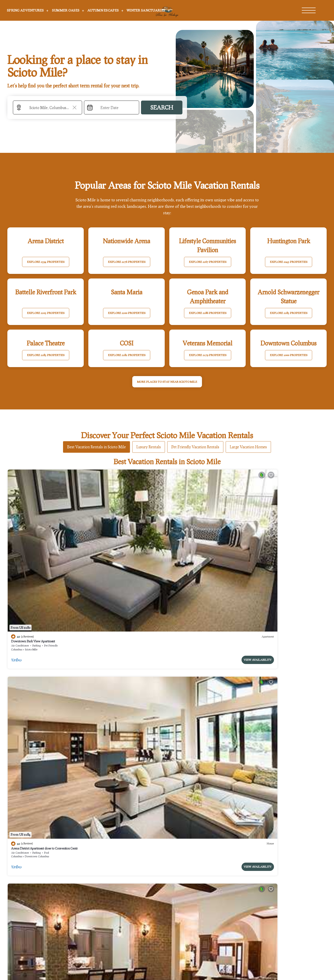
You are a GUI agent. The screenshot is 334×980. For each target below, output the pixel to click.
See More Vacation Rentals (167, 659)
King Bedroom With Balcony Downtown (198, 525)
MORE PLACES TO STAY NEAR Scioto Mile (167, 382)
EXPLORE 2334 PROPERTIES (46, 262)
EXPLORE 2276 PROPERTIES (127, 262)
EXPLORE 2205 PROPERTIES (46, 313)
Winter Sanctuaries (146, 10)
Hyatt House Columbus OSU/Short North (280, 617)
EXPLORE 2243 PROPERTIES (289, 262)
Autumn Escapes (103, 10)
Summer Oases (66, 10)
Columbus (17, 534)
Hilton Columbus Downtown (271, 525)
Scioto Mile (31, 534)
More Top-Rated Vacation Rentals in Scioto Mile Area (167, 870)
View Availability (65, 544)
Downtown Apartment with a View (114, 617)
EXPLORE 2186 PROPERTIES (208, 313)
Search (162, 107)
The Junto (17, 617)
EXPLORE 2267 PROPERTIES (208, 262)
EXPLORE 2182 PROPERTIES (127, 355)
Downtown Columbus (117, 534)
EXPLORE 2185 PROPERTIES (289, 313)
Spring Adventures (25, 10)
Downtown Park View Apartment (33, 525)
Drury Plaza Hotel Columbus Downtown (199, 617)
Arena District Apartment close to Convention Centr (125, 525)
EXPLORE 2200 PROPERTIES (127, 313)
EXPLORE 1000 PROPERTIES (289, 355)
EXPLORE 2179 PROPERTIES (208, 355)
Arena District (274, 534)
